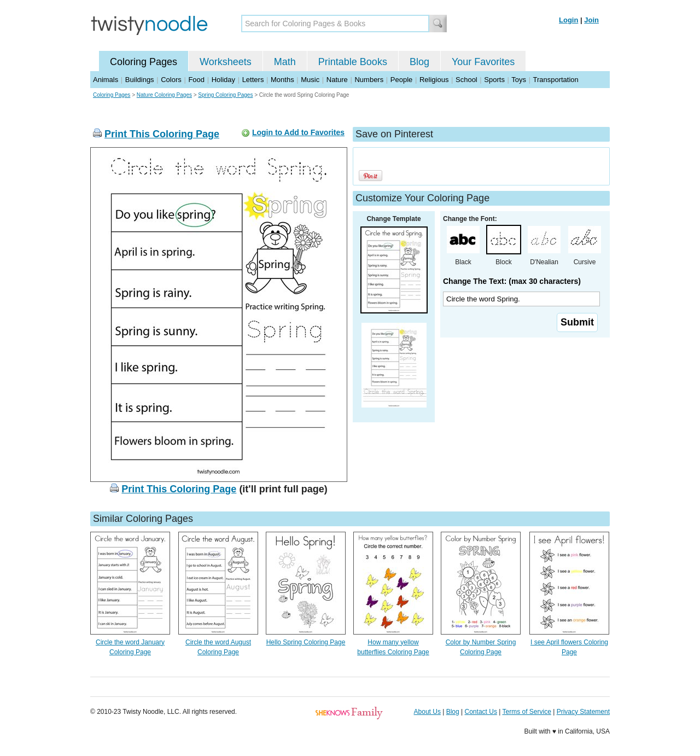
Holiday (223, 80)
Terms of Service (526, 712)
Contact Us (481, 712)
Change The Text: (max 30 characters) (512, 281)
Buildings (140, 80)
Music (310, 80)
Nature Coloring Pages (164, 95)
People (401, 80)
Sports (494, 80)
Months (282, 80)
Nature (337, 80)
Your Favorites (483, 62)
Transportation (555, 80)
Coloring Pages (144, 62)
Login (568, 20)
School (466, 80)
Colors (171, 80)
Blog (419, 62)
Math (285, 62)
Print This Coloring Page (162, 134)
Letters (253, 80)
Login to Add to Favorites (298, 132)
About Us (427, 712)
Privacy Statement (583, 712)
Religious (434, 80)
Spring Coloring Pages (225, 95)
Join (591, 20)
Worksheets (226, 62)
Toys (519, 80)
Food (196, 80)
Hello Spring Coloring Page (306, 642)
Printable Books (353, 62)
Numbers (369, 80)
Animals (106, 80)
